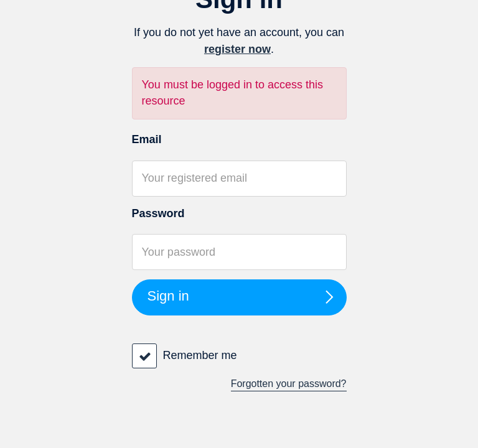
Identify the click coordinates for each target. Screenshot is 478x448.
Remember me (200, 355)
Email (147, 139)
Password (158, 213)
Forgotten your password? (289, 384)
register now (237, 49)
